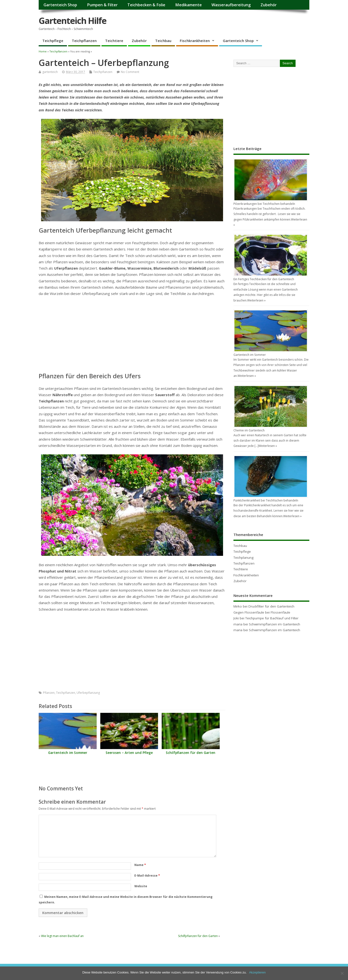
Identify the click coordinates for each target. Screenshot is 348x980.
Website (141, 886)
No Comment (130, 72)
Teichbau (163, 41)
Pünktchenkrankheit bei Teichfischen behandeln (266, 500)
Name (140, 865)
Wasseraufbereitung (231, 5)
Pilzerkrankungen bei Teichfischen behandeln (264, 204)
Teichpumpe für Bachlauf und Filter (272, 618)
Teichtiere (114, 41)
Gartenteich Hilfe (72, 21)
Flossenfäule (280, 612)
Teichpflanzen (84, 41)
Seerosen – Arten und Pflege (129, 753)
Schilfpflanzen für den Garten (191, 753)
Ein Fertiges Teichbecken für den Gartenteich (264, 279)
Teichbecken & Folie (146, 5)
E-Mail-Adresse (147, 876)
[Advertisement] (132, 336)
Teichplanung (243, 558)
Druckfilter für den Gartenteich (271, 606)
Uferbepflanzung (88, 693)
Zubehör (269, 5)
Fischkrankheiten (195, 41)
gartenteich (50, 72)
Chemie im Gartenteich (249, 430)
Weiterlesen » (256, 300)
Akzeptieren (257, 972)
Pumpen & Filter (102, 5)
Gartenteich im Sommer (68, 753)
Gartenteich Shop (60, 5)
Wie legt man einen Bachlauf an (62, 936)
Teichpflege (53, 41)
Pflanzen (49, 693)
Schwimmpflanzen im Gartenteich (275, 624)
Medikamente (188, 5)
